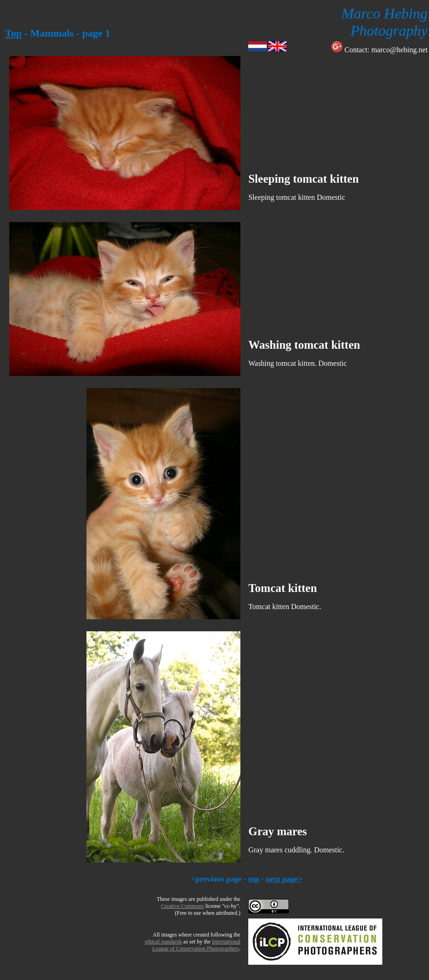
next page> (284, 879)
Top (13, 33)
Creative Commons (182, 906)
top (254, 879)
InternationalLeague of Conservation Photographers (196, 945)
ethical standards (163, 942)
